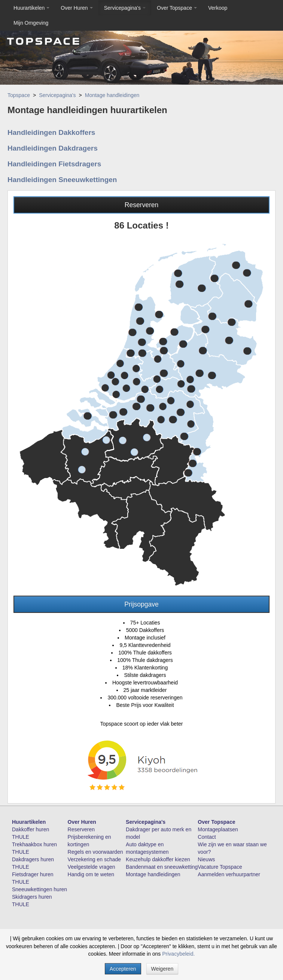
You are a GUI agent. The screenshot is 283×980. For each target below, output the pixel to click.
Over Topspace (177, 8)
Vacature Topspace (220, 867)
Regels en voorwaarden (95, 852)
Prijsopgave (141, 604)
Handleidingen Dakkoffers (51, 132)
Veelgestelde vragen (92, 867)
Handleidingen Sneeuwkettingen (62, 180)
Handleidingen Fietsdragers (54, 164)
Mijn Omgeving (31, 23)
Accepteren (123, 969)
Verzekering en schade (94, 859)
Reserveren (141, 205)
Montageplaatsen (218, 829)
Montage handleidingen (112, 95)
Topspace (19, 95)
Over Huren (77, 8)
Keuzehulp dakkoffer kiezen (158, 859)
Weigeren (162, 969)
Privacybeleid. (178, 954)
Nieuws (206, 859)
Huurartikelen (31, 8)
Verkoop (218, 8)
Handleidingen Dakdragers (53, 148)
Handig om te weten (91, 874)
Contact (207, 837)
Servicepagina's (125, 8)
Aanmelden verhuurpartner (229, 874)
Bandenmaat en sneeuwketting (162, 867)
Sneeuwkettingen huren (39, 889)
